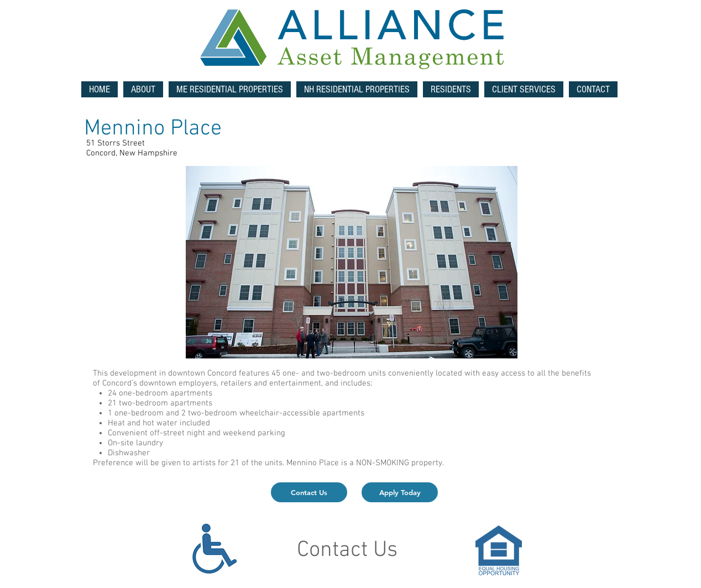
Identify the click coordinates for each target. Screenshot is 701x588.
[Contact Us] (309, 492)
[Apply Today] (400, 492)
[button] (230, 89)
